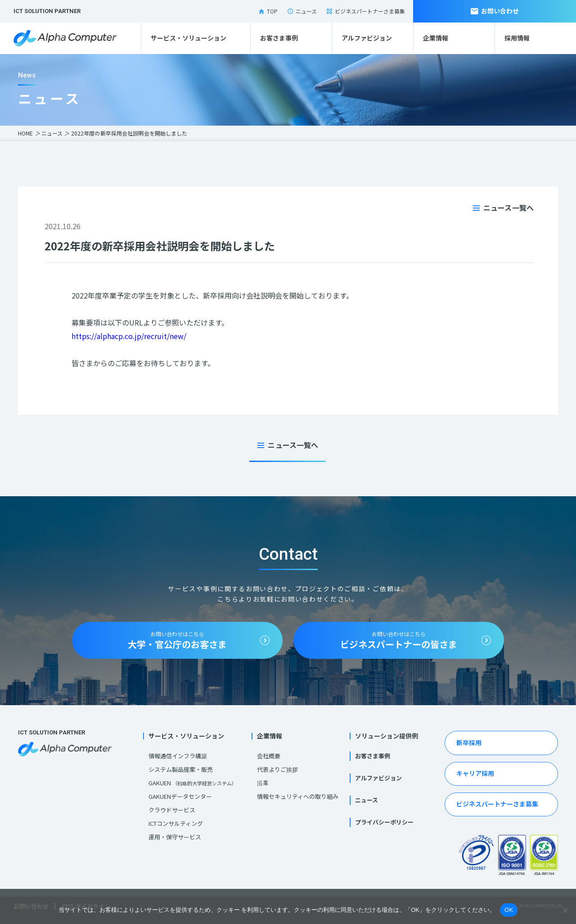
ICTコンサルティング (176, 823)
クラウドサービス (172, 810)
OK (509, 910)
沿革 (263, 783)
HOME (25, 133)
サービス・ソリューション (189, 38)
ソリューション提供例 (387, 736)
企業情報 (436, 38)
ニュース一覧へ (508, 208)
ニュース (302, 11)
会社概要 (269, 756)
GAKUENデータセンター (180, 796)
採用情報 (517, 38)
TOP (268, 11)
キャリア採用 (475, 773)
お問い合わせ (495, 11)
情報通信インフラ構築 (178, 756)
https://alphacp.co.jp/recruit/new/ (129, 336)
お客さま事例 (279, 38)
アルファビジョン (367, 38)
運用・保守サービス (175, 837)
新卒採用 (469, 743)
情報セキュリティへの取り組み (298, 796)
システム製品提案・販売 (181, 769)
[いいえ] (565, 910)
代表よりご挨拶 (277, 769)
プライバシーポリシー (384, 822)
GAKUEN (193, 783)
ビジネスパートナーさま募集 (366, 11)
